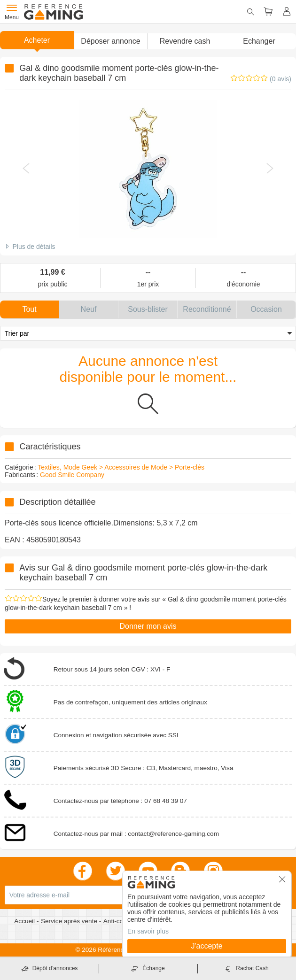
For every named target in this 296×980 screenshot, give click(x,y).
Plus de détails (34, 247)
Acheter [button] (37, 40)
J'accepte (206, 946)
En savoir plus (148, 931)
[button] (111, 41)
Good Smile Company (72, 475)
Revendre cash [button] (185, 41)
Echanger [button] (259, 41)
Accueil (25, 921)
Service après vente (70, 921)
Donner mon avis (148, 626)
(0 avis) (280, 79)
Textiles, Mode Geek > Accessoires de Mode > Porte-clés (121, 467)
